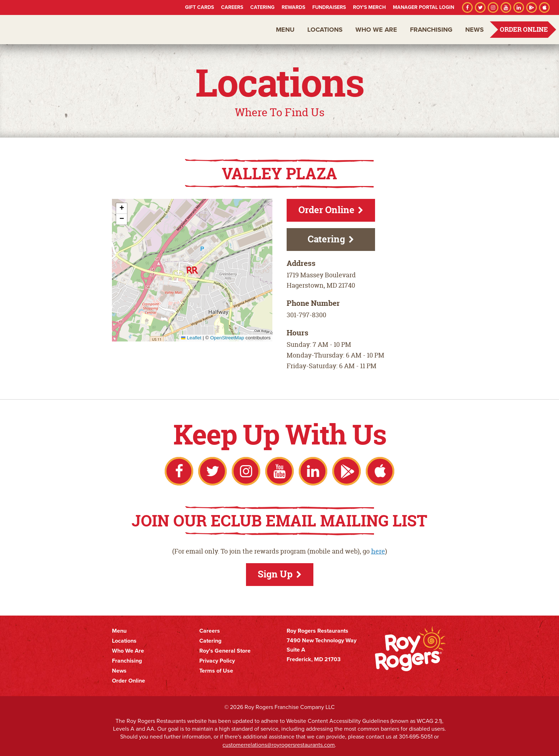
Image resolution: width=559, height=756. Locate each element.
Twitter (480, 7)
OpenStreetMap (227, 338)
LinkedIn (519, 7)
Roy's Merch (369, 7)
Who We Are (376, 30)
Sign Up (275, 574)
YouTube (506, 7)
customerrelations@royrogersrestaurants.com (279, 745)
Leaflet (191, 338)
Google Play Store (532, 7)
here (378, 551)
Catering (262, 7)
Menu (285, 30)
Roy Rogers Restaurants (47, 29)
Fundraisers (329, 7)
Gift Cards (199, 7)
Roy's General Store (225, 651)
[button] (192, 270)
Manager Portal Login (424, 7)
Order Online (524, 29)
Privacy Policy (217, 661)
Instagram (493, 7)
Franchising (431, 30)
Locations (325, 30)
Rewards (293, 7)
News (475, 30)
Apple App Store (544, 7)
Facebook (467, 7)
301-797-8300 (306, 315)
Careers (232, 7)
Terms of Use (216, 671)
